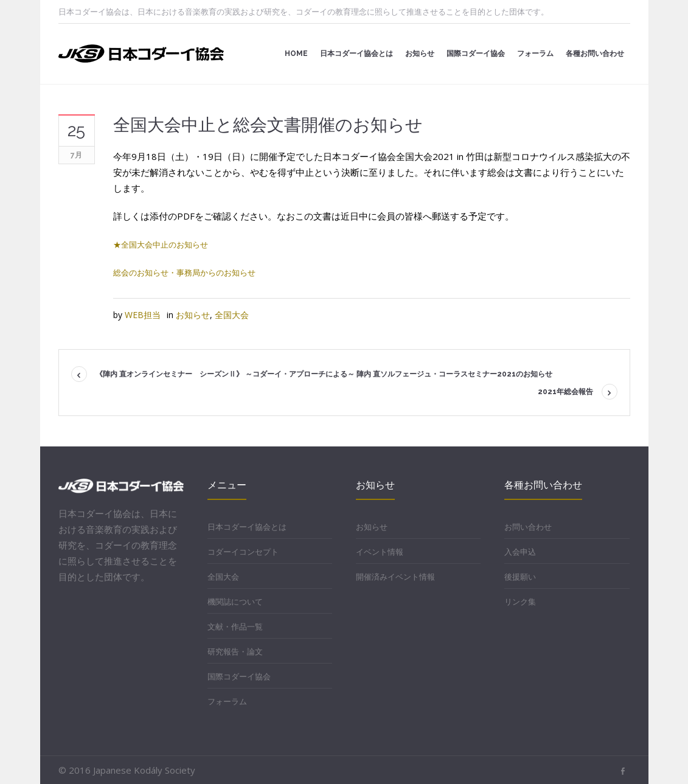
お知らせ (193, 315)
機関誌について (235, 602)
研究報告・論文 (235, 651)
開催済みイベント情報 (395, 577)
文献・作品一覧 (235, 626)
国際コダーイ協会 (239, 676)
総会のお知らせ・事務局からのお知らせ (184, 272)
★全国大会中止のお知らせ (161, 245)
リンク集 (520, 602)
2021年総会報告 (565, 392)
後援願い (520, 577)
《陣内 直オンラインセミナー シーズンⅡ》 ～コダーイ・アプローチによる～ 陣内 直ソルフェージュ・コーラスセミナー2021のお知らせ (324, 374)
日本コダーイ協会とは (247, 527)
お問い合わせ (528, 527)
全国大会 (232, 315)
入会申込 (520, 552)
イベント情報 (380, 552)
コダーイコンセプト (243, 552)
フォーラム (227, 701)
